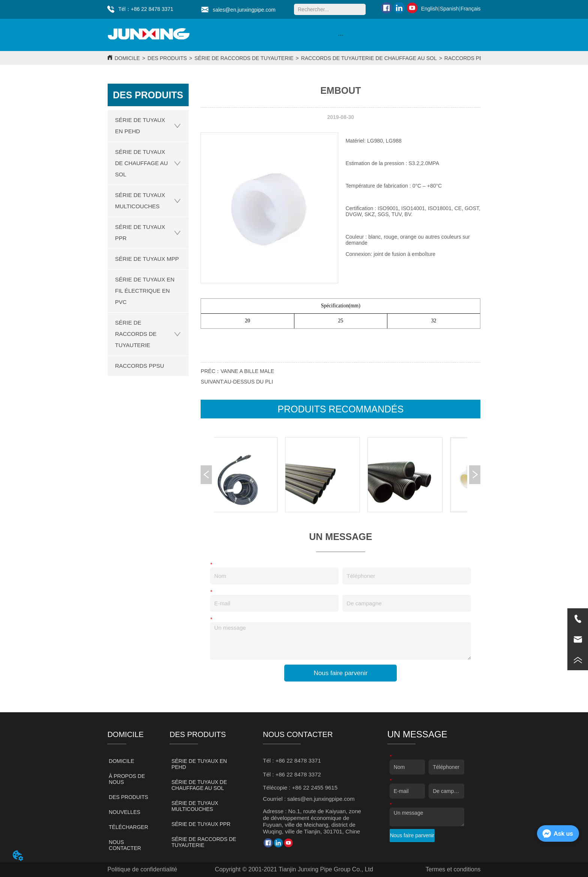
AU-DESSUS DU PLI (248, 382)
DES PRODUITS (167, 58)
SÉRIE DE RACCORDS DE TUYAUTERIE (244, 58)
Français (471, 9)
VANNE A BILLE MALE (247, 371)
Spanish (449, 9)
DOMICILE (127, 58)
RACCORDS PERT (467, 58)
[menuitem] (340, 35)
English (430, 9)
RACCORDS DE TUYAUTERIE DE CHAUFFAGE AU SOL (369, 58)
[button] (341, 35)
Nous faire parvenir (341, 673)
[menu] (340, 35)
